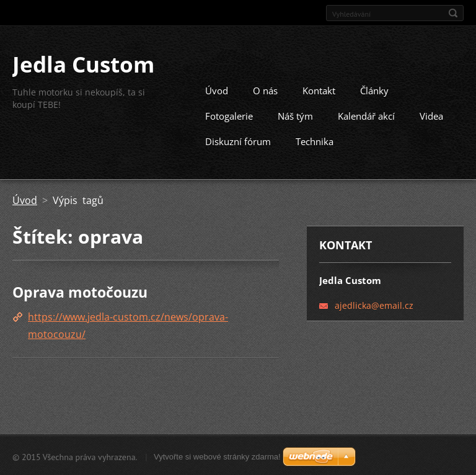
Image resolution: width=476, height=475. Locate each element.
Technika (315, 141)
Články (374, 90)
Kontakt (319, 90)
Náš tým (295, 115)
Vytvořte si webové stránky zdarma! (217, 455)
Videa (431, 115)
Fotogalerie (229, 115)
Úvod (217, 90)
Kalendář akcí (366, 115)
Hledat (453, 13)
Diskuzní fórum (238, 141)
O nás (265, 90)
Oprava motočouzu (80, 291)
